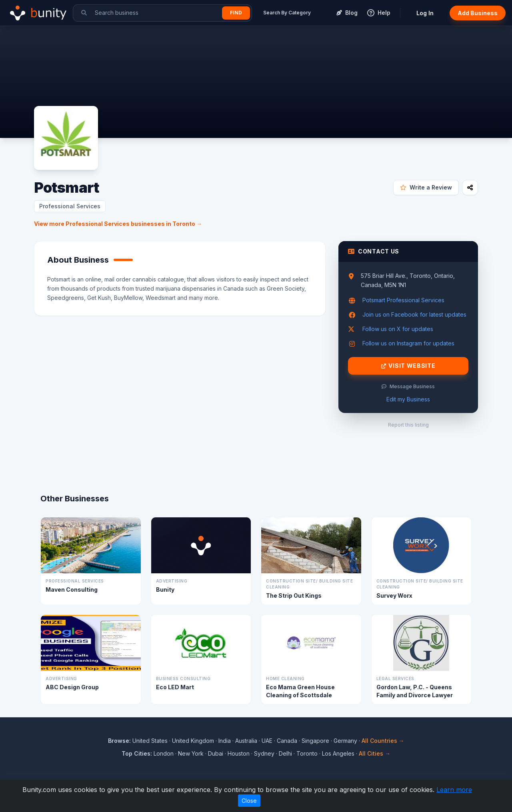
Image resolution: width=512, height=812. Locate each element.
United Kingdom (193, 741)
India (225, 741)
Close (249, 801)
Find (236, 13)
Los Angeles (338, 753)
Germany (345, 741)
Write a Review (426, 187)
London (164, 753)
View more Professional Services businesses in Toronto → (118, 224)
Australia (246, 741)
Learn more (454, 790)
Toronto (307, 753)
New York (191, 753)
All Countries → (383, 741)
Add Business (478, 13)
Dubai (216, 753)
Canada (287, 741)
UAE (267, 741)
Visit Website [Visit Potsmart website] (408, 366)
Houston (239, 753)
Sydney (264, 753)
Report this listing (408, 425)
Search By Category (287, 13)
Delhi (285, 753)
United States (150, 741)
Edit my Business (408, 399)
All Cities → (375, 753)
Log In (425, 13)
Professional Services (70, 206)
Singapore (315, 741)
